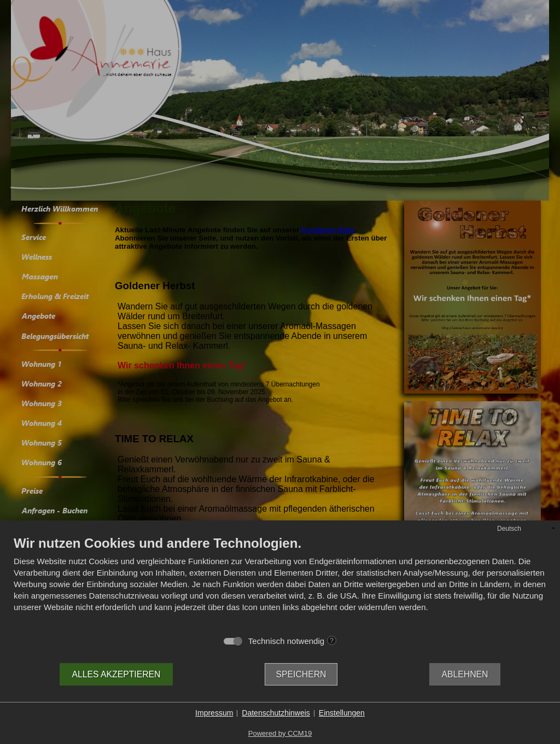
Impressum (214, 713)
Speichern (301, 674)
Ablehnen (465, 674)
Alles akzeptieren (116, 674)
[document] (280, 583)
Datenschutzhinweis (276, 713)
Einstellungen (342, 713)
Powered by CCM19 (280, 733)
